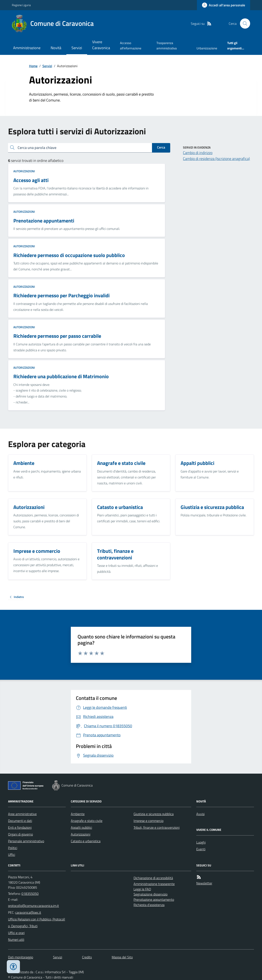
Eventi (201, 849)
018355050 (30, 894)
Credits (87, 957)
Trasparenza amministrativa (167, 45)
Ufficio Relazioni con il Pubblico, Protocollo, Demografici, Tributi (37, 923)
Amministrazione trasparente (154, 884)
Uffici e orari (16, 933)
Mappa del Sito (122, 957)
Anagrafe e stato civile (87, 821)
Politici (13, 848)
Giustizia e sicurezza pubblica (154, 814)
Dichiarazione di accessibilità (153, 878)
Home (33, 66)
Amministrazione (27, 48)
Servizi (77, 48)
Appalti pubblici (81, 827)
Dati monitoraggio (21, 957)
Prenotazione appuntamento (154, 899)
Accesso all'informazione (131, 45)
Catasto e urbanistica (86, 841)
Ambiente (78, 814)
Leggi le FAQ (142, 889)
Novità (56, 48)
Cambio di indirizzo (198, 153)
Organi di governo (20, 834)
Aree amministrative (22, 814)
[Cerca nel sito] (243, 24)
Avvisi (200, 814)
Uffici (12, 855)
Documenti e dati (20, 821)
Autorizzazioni (24, 171)
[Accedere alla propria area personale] (224, 5)
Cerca (161, 147)
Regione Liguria (21, 5)
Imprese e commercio (148, 821)
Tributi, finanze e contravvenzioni (157, 827)
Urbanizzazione (207, 48)
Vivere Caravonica (101, 45)
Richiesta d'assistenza (149, 905)
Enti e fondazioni (20, 827)
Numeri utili (16, 940)
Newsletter (204, 883)
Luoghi (201, 842)
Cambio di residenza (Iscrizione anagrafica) (216, 159)
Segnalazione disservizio (151, 894)
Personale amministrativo (26, 841)
